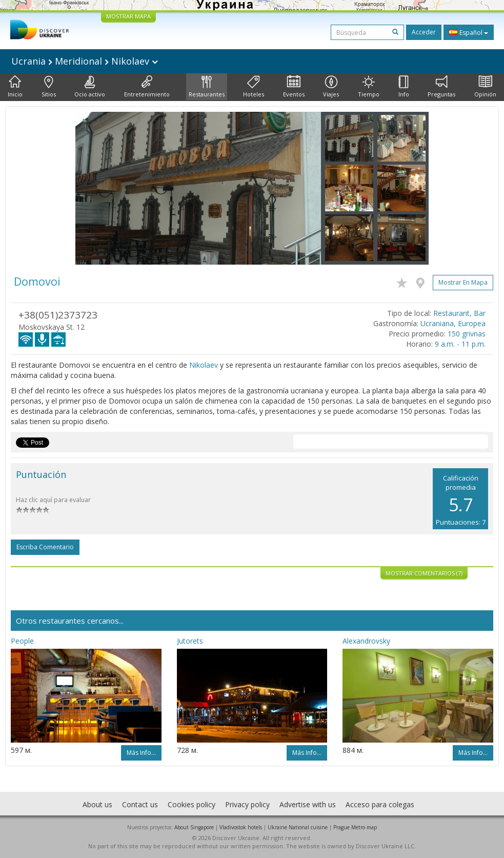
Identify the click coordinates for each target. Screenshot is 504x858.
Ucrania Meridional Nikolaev (85, 61)
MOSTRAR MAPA (128, 16)
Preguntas (441, 87)
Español (469, 32)
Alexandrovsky (366, 641)
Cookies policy (191, 804)
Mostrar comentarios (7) (424, 573)
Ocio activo (90, 87)
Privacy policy (247, 804)
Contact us (140, 804)
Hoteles (254, 87)
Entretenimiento (147, 87)
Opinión (485, 87)
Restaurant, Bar (459, 313)
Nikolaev (204, 365)
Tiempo (369, 87)
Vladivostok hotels (241, 827)
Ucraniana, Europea (453, 323)
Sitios (49, 87)
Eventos (294, 87)
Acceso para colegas (380, 804)
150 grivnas (467, 334)
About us (97, 804)
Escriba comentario (45, 547)
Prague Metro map (355, 827)
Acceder (424, 32)
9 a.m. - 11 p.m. (460, 344)
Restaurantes (207, 87)
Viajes (331, 87)
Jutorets (190, 641)
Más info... (141, 753)
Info (404, 87)
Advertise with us (308, 804)
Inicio (15, 87)
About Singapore (194, 827)
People (22, 641)
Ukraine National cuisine (298, 827)
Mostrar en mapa (463, 282)
